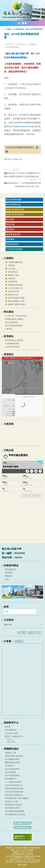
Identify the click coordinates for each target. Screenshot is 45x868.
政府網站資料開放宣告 (22, 827)
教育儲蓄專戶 (10, 779)
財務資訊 (9, 576)
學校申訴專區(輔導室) (14, 326)
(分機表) (31, 850)
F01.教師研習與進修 (13, 47)
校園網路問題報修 (14, 285)
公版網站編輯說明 (14, 262)
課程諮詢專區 (12, 244)
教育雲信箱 (11, 272)
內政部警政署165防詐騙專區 (17, 798)
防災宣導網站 (10, 772)
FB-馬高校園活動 (35, 633)
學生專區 (9, 573)
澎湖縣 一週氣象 (22, 435)
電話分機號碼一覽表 (15, 301)
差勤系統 (10, 265)
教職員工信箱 (12, 275)
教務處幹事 (33, 44)
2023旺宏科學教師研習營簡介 (20, 147)
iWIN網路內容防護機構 (14, 811)
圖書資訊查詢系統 (12, 762)
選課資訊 (10, 229)
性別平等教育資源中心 (14, 785)
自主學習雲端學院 (12, 347)
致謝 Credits (23, 865)
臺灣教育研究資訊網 (13, 805)
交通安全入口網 (11, 801)
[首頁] (3, 29)
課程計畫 (10, 224)
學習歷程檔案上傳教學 (14, 319)
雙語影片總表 (11, 742)
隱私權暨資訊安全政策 (22, 823)
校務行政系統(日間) (15, 209)
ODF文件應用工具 (14, 288)
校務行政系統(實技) (15, 214)
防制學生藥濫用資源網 (14, 788)
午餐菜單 (9, 329)
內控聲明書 (11, 282)
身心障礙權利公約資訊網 (15, 814)
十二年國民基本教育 (13, 782)
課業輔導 (10, 239)
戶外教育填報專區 (14, 249)
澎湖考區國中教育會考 (14, 756)
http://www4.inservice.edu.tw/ (22, 126)
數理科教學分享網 (12, 808)
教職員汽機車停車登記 (16, 304)
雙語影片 (10, 739)
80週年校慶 (22, 633)
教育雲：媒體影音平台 (14, 736)
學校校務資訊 (10, 569)
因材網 (8, 727)
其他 (7, 579)
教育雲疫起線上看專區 (14, 340)
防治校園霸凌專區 (12, 343)
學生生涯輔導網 (11, 322)
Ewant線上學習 (11, 733)
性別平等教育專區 (12, 775)
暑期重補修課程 (13, 234)
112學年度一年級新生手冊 (16, 316)
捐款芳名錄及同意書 (15, 298)
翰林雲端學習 (10, 730)
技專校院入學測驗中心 (14, 795)
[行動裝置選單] (22, 24)
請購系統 (10, 278)
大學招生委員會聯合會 (14, 792)
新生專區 (10, 219)
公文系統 (10, 269)
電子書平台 (10, 766)
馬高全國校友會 (13, 204)
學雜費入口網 (10, 753)
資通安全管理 (12, 291)
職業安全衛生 (12, 295)
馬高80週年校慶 (14, 200)
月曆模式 (19, 641)
